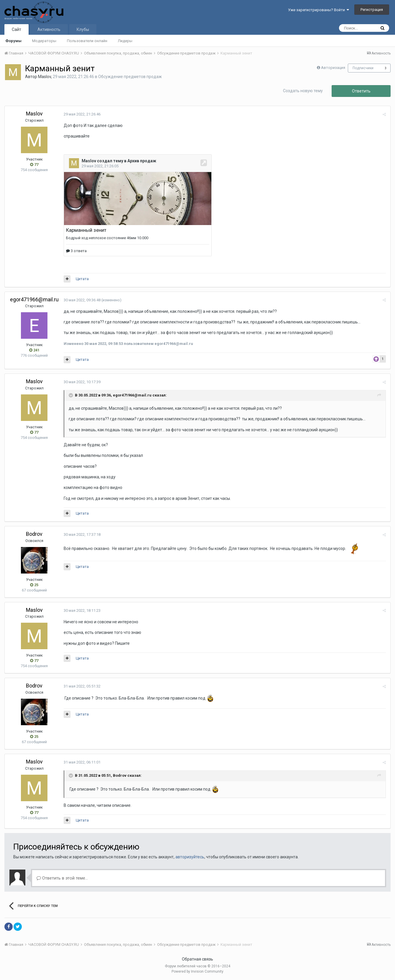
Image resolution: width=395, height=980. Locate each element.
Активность (49, 29)
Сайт (17, 29)
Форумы (13, 41)
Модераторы (44, 41)
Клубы (83, 29)
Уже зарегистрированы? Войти (319, 10)
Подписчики (363, 68)
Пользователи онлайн (87, 41)
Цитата (82, 279)
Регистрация (372, 10)
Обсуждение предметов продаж (130, 77)
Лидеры (125, 41)
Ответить (361, 91)
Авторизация (333, 68)
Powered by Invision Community (197, 971)
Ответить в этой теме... (62, 878)
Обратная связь (197, 959)
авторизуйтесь (190, 857)
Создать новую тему (303, 91)
